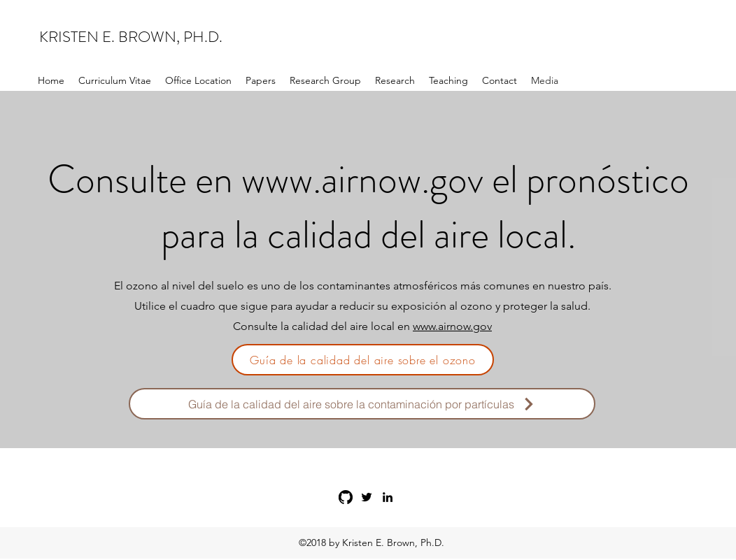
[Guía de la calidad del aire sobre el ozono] (363, 360)
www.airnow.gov (362, 179)
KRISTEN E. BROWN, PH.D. (131, 37)
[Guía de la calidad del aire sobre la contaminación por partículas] (362, 404)
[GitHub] (346, 497)
